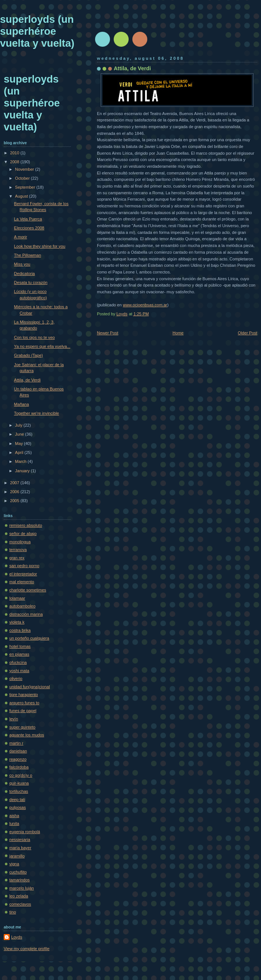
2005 (15, 501)
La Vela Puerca (28, 219)
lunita (14, 823)
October (23, 178)
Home (178, 333)
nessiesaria (20, 840)
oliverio (16, 678)
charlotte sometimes (28, 590)
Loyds (17, 937)
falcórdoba (19, 767)
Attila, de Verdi (27, 380)
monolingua (20, 542)
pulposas (18, 807)
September (26, 187)
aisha (14, 816)
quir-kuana (19, 783)
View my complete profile (27, 949)
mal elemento (22, 582)
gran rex (17, 558)
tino (13, 912)
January (23, 471)
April (20, 452)
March (21, 461)
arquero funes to (24, 703)
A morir (21, 237)
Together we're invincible (37, 413)
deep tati (17, 800)
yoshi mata (19, 671)
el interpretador (23, 574)
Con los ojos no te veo (34, 337)
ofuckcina (18, 662)
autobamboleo (22, 606)
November (25, 169)
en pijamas (19, 654)
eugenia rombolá (25, 832)
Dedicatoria (25, 273)
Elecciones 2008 (29, 228)
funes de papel (23, 711)
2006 (15, 492)
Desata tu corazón (31, 282)
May (19, 443)
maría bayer (20, 848)
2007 (15, 483)
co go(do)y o (21, 775)
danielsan (18, 751)
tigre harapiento (24, 695)
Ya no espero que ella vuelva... (42, 346)
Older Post (248, 333)
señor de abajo (23, 534)
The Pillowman (28, 255)
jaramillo (17, 856)
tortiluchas (19, 791)
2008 (15, 162)
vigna (14, 864)
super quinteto (22, 727)
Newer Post (108, 333)
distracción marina (26, 614)
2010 (15, 153)
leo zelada (19, 896)
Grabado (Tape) (29, 355)
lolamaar (17, 598)
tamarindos (20, 880)
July (19, 425)
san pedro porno (24, 566)
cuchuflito (18, 872)
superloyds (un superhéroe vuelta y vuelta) (37, 31)
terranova (18, 550)
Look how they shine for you (40, 246)
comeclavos (20, 904)
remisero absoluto (26, 525)
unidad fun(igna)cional (30, 687)
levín (14, 719)
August (22, 196)
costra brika (20, 630)
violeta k (17, 622)
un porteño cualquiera (29, 638)
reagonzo (18, 759)
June (20, 434)
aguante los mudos (27, 735)
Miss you (22, 264)
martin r (16, 743)
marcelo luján (22, 888)
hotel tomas (20, 646)
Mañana (22, 404)
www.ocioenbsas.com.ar (145, 305)
